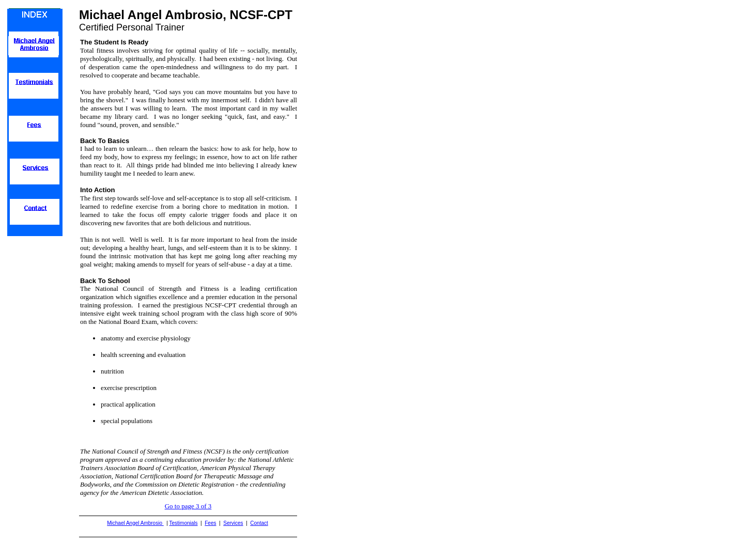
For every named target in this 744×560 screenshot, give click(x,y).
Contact (259, 523)
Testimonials (184, 523)
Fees (210, 523)
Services (233, 523)
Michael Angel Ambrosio (135, 523)
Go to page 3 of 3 (188, 506)
